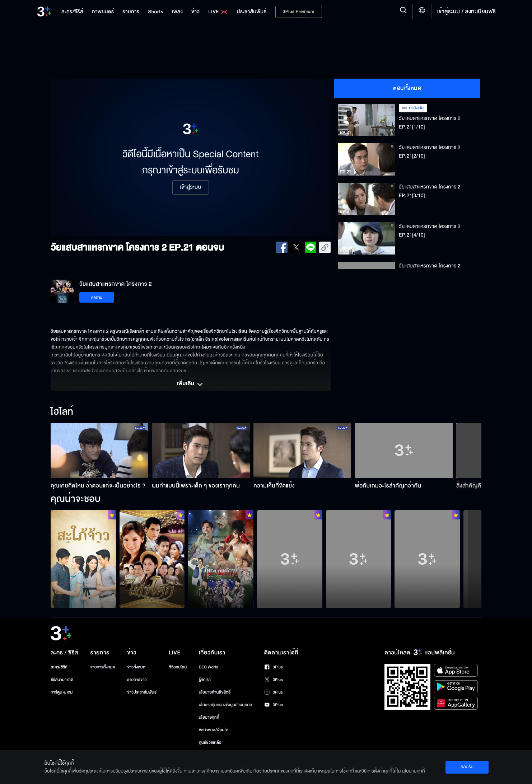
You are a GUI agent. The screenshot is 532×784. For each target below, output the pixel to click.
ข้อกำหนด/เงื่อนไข (213, 730)
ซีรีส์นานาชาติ (62, 680)
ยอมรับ (467, 767)
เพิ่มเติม (191, 384)
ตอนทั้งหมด (407, 88)
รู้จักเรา (205, 680)
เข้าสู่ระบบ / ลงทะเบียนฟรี (466, 11)
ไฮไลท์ (62, 412)
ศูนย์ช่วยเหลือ (210, 743)
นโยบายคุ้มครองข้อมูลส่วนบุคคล (226, 705)
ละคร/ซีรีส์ (59, 667)
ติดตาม (97, 297)
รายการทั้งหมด (102, 667)
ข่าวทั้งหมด (136, 667)
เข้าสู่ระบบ (190, 187)
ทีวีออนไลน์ (178, 667)
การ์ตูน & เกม (62, 692)
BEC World (209, 667)
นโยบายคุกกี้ (209, 717)
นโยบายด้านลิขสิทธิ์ (215, 692)
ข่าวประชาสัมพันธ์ (142, 692)
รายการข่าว (137, 680)
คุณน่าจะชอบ (76, 499)
